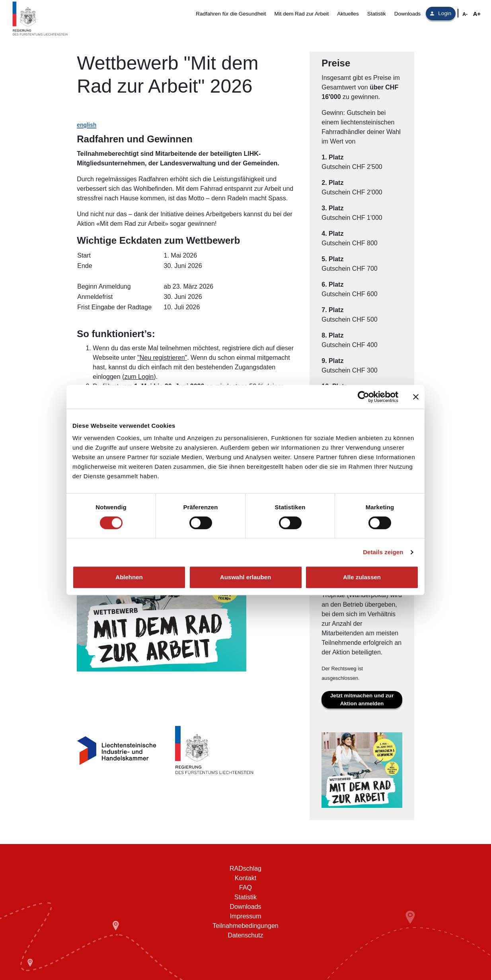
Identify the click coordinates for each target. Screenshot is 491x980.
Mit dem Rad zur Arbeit (302, 14)
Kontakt (245, 878)
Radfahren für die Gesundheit (231, 14)
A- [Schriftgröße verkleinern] (465, 14)
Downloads (407, 14)
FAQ (245, 888)
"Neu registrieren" (162, 358)
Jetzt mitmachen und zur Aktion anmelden (362, 700)
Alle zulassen (362, 577)
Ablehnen (129, 577)
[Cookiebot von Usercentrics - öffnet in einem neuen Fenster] (363, 397)
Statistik (377, 14)
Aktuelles (348, 14)
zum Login (139, 377)
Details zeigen (383, 552)
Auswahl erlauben (245, 577)
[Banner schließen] (416, 397)
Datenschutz (246, 935)
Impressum (245, 916)
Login (441, 13)
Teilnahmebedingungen (245, 926)
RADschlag (245, 868)
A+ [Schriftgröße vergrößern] (477, 14)
